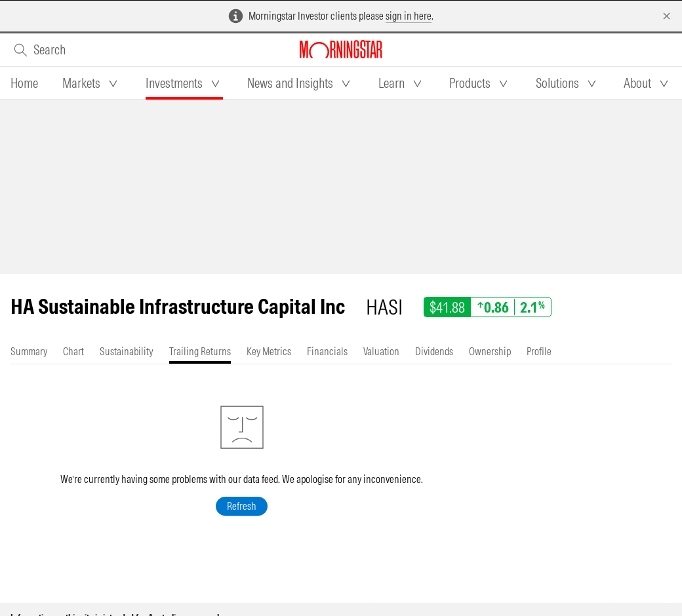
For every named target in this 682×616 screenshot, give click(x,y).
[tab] (24, 83)
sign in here (409, 16)
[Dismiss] (667, 16)
